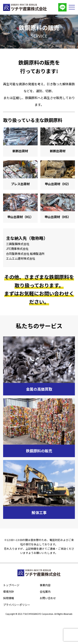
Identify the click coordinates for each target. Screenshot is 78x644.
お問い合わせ (48, 598)
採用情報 (9, 598)
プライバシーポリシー (17, 605)
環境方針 (9, 592)
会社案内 (45, 592)
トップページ (11, 585)
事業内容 (45, 585)
